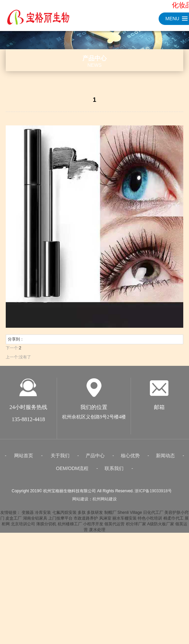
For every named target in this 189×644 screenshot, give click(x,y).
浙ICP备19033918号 (153, 508)
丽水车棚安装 (125, 535)
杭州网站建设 (105, 516)
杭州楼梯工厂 (70, 541)
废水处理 (97, 547)
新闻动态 (165, 473)
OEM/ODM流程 (72, 486)
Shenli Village (130, 530)
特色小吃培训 (150, 535)
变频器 (28, 530)
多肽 (82, 530)
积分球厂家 (136, 541)
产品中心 (95, 473)
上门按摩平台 (60, 535)
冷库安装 (43, 530)
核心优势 (130, 473)
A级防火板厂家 (161, 541)
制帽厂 (110, 530)
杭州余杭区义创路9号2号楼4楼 (94, 434)
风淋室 (105, 535)
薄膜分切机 (46, 541)
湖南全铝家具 (35, 535)
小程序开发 (93, 541)
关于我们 (60, 473)
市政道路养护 (86, 535)
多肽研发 (95, 530)
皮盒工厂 (13, 535)
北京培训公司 (23, 541)
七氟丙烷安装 (64, 530)
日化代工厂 (153, 530)
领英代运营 (114, 541)
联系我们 (114, 486)
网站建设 (80, 516)
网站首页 (24, 473)
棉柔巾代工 (173, 535)
